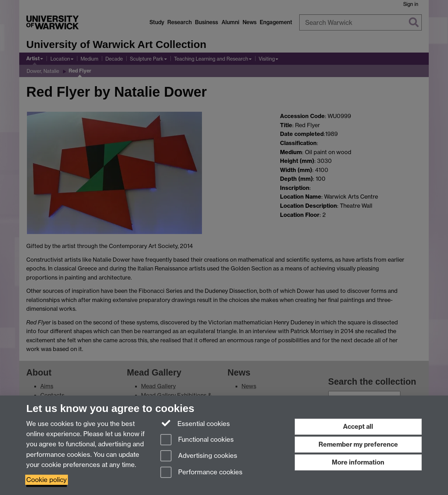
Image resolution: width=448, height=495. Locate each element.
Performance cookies (201, 473)
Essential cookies (195, 423)
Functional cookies (197, 440)
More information (358, 462)
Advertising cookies (199, 456)
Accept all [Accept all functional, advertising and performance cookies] (358, 427)
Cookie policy (47, 480)
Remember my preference (358, 444)
